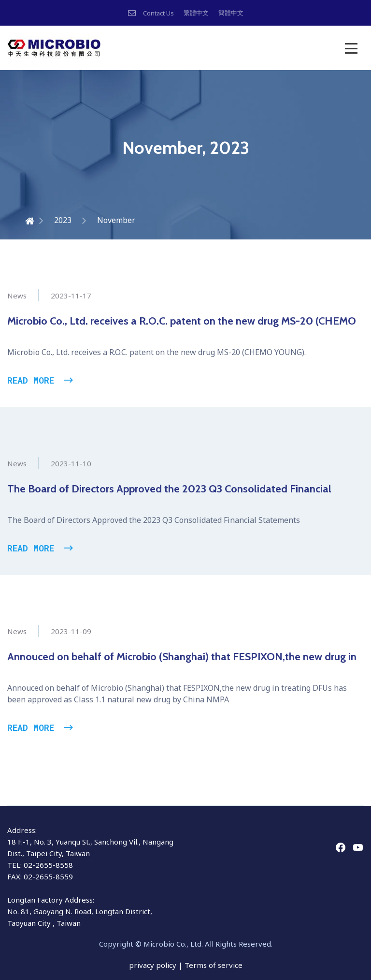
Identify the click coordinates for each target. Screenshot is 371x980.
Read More (31, 380)
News (17, 296)
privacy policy (154, 965)
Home (18, 220)
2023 (63, 220)
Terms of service (214, 965)
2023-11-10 (71, 463)
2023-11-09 (71, 631)
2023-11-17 (71, 296)
